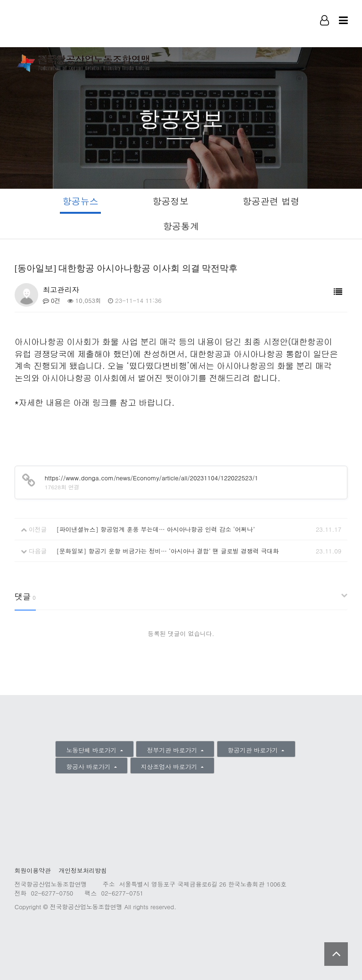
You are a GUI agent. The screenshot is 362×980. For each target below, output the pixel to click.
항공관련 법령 (271, 201)
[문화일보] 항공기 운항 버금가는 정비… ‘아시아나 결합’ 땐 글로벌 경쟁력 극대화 (168, 551)
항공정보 (170, 201)
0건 (52, 300)
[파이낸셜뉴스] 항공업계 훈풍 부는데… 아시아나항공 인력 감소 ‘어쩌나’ (155, 529)
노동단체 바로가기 (93, 750)
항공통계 (181, 226)
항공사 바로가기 (90, 766)
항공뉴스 (80, 201)
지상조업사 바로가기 (170, 766)
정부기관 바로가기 (173, 750)
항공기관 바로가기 (254, 750)
